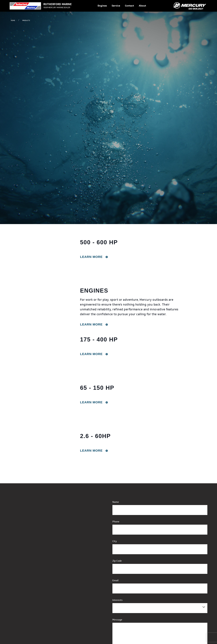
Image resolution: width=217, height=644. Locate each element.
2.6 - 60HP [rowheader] (95, 436)
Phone (116, 522)
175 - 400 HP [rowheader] (99, 339)
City (115, 541)
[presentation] (55, 258)
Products (26, 21)
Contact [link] (129, 6)
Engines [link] (102, 6)
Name (116, 502)
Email (115, 580)
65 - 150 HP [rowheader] (97, 388)
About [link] (142, 6)
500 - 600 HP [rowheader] (99, 242)
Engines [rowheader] (94, 291)
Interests (117, 600)
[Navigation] (122, 6)
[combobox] (160, 608)
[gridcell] (108, 258)
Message (117, 620)
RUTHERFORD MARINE (58, 4)
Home (13, 21)
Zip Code (117, 561)
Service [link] (116, 6)
